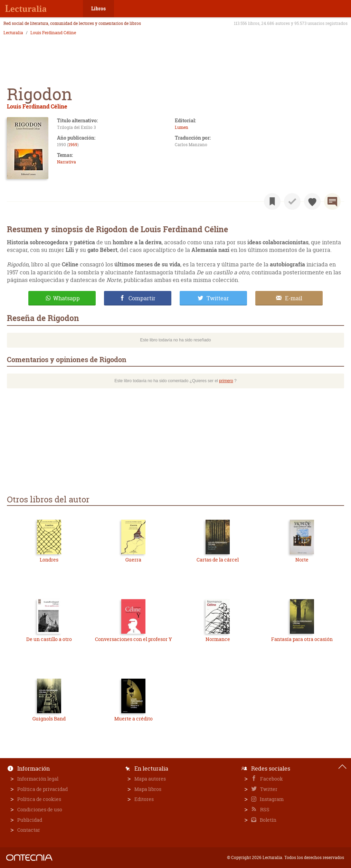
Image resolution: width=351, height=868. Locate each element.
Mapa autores (150, 779)
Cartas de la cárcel (218, 560)
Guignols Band (49, 719)
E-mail (294, 298)
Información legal (38, 779)
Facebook (271, 779)
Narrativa (67, 162)
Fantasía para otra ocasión (302, 639)
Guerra (133, 560)
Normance (218, 639)
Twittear (218, 298)
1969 (73, 145)
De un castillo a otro (49, 639)
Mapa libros (148, 789)
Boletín (268, 820)
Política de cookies (39, 799)
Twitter (268, 789)
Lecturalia (13, 33)
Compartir (142, 298)
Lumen (182, 127)
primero (226, 381)
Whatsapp (67, 298)
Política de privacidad (42, 789)
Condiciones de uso (40, 809)
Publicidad (30, 820)
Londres (49, 560)
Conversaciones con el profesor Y (134, 639)
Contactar (29, 830)
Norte (302, 560)
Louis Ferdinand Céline (53, 33)
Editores (144, 799)
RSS (264, 809)
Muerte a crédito (134, 719)
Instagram (271, 799)
